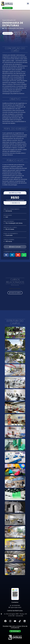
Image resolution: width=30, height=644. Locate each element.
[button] (28, 4)
